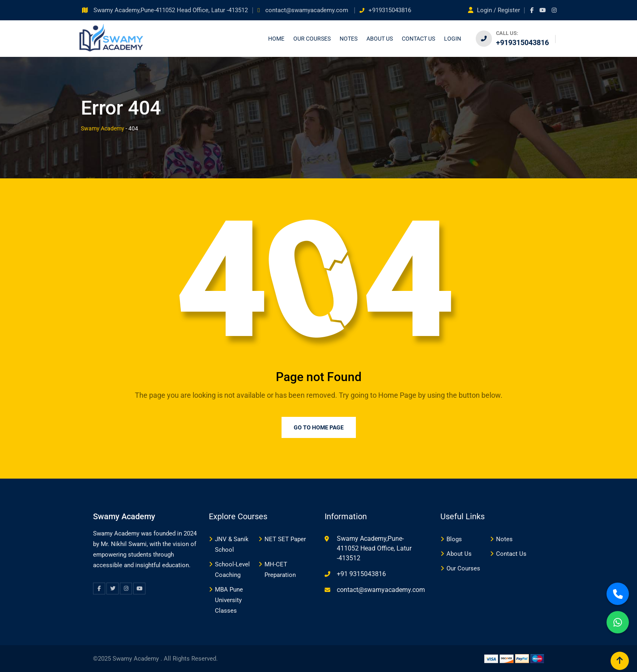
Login (453, 39)
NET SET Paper (285, 539)
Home (276, 39)
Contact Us (511, 554)
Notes (349, 39)
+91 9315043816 (361, 574)
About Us (380, 39)
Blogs (454, 539)
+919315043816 (390, 10)
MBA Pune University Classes (229, 600)
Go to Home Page (319, 427)
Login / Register (495, 10)
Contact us (418, 39)
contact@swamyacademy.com (308, 10)
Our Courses (312, 39)
